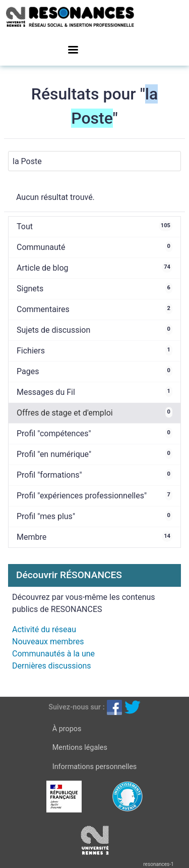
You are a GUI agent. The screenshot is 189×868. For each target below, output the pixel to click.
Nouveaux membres (48, 642)
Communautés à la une (53, 654)
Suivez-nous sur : (76, 707)
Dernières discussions (52, 666)
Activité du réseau (44, 629)
